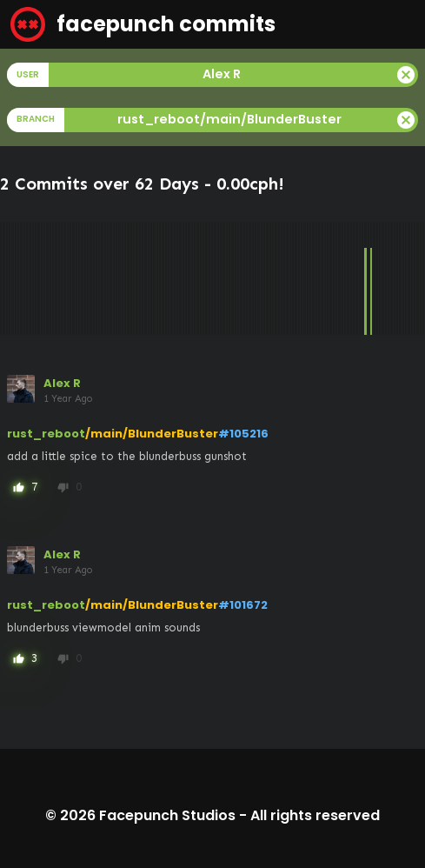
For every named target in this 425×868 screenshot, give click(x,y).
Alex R (62, 383)
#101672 (243, 605)
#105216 (243, 434)
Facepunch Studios (167, 815)
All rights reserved (315, 815)
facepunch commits (143, 24)
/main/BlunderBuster (152, 434)
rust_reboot (46, 434)
